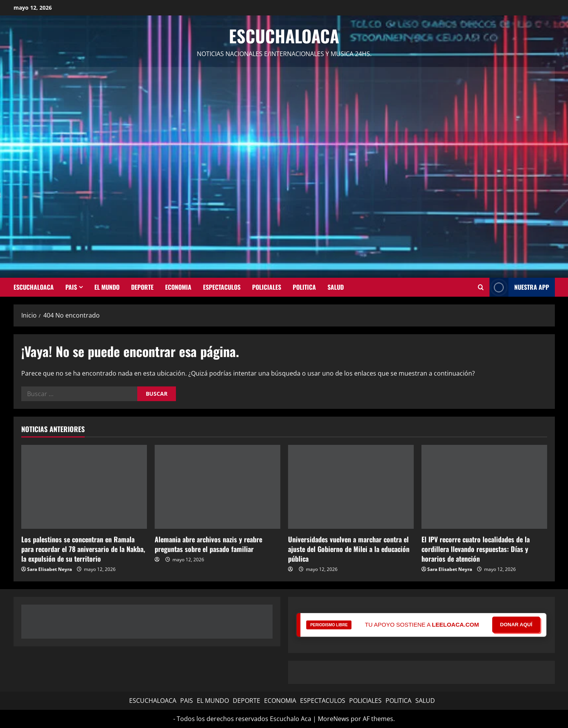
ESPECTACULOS (222, 287)
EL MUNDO (107, 287)
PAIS (71, 287)
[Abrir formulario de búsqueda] (481, 287)
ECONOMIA (178, 287)
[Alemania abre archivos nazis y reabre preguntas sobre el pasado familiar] (217, 487)
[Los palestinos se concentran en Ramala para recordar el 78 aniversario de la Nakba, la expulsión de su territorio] (84, 487)
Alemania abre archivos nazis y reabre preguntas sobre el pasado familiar (208, 544)
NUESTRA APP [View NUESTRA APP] (519, 287)
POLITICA (304, 287)
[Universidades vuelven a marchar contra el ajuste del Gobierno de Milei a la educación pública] (351, 487)
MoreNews (333, 719)
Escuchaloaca (284, 36)
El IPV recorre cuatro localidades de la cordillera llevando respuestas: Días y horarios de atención (476, 549)
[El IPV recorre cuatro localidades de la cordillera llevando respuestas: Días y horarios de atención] (484, 487)
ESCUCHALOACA (34, 287)
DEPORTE (142, 287)
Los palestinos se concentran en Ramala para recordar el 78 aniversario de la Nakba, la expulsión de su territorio (83, 549)
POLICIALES (267, 287)
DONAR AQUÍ (516, 625)
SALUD (336, 287)
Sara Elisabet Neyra (49, 569)
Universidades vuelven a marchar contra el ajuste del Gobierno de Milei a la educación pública (349, 549)
